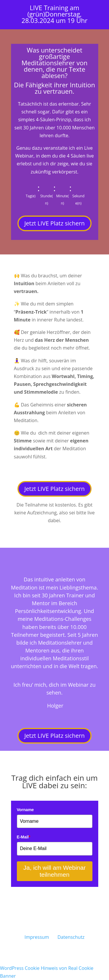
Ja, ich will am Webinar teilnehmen (54, 871)
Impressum (37, 937)
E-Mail (24, 837)
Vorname (25, 810)
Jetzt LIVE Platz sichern (55, 223)
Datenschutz (71, 937)
